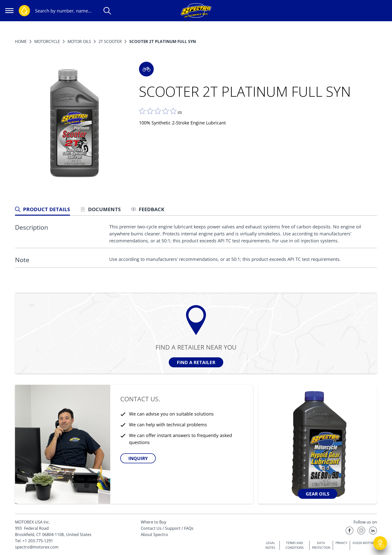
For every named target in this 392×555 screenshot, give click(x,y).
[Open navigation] (9, 11)
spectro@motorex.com (37, 547)
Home (21, 41)
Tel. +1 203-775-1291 (34, 541)
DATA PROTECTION (321, 545)
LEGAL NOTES (270, 545)
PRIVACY (341, 543)
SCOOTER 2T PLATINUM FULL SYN (163, 41)
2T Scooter (110, 41)
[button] (146, 69)
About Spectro (154, 535)
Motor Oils (79, 41)
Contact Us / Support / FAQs (167, 528)
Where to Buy (153, 522)
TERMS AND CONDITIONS (295, 545)
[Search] (107, 11)
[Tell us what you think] (158, 111)
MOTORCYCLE (47, 41)
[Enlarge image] (74, 124)
